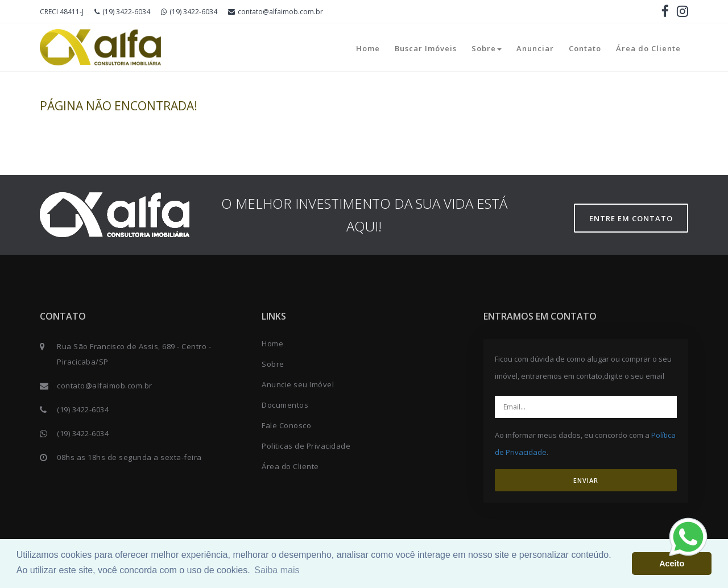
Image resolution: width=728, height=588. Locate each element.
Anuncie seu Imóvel (298, 384)
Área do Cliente (648, 48)
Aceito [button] (672, 564)
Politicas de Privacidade (306, 446)
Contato (585, 48)
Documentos (285, 405)
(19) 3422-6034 (122, 12)
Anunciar (535, 48)
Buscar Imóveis (426, 48)
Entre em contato (631, 218)
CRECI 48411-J (62, 12)
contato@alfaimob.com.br (276, 12)
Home (368, 48)
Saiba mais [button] (277, 570)
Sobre (487, 48)
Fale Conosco (286, 425)
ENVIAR (586, 480)
